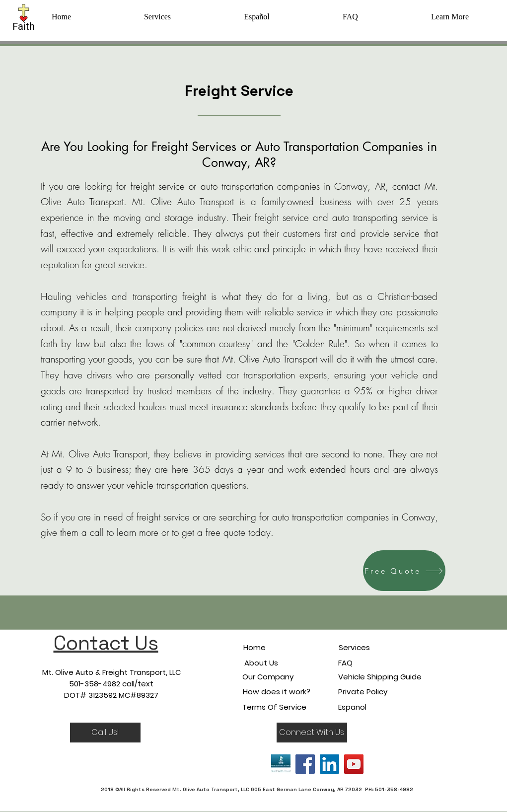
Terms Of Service (274, 707)
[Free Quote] (404, 571)
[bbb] (281, 764)
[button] (450, 17)
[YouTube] (354, 764)
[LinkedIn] (329, 764)
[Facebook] (305, 764)
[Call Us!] (105, 733)
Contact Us (106, 643)
